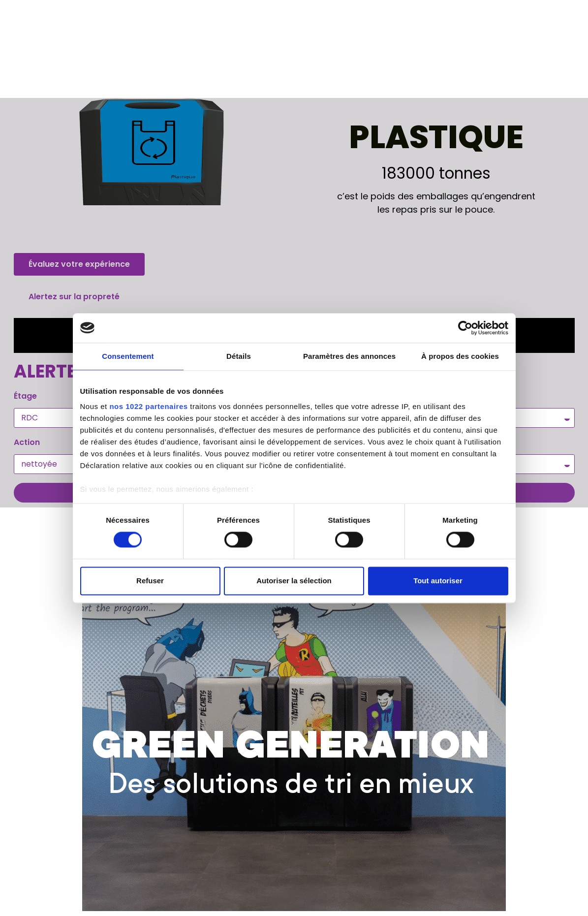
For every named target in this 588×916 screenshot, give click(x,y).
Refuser (150, 581)
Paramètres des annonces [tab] (349, 356)
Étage (25, 396)
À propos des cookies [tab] (460, 356)
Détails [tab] (239, 356)
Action (27, 442)
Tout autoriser (438, 581)
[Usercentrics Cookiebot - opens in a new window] (465, 328)
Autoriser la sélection (294, 581)
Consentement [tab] (128, 356)
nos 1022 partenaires (148, 406)
